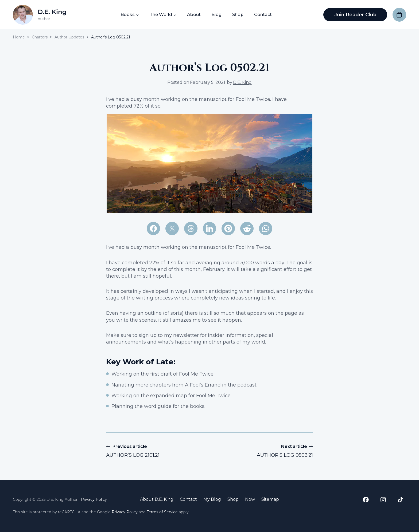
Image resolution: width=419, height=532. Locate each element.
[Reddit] (247, 228)
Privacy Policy (94, 499)
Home (19, 37)
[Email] (191, 228)
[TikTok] (400, 500)
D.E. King (242, 82)
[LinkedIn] (210, 228)
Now (250, 499)
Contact (263, 15)
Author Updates (69, 37)
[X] (172, 228)
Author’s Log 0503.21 (264, 451)
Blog (216, 15)
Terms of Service (162, 512)
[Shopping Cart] (399, 15)
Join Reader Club (355, 15)
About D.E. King (157, 499)
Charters (40, 37)
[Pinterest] (228, 228)
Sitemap (270, 499)
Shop (238, 15)
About (194, 15)
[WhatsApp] (266, 228)
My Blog (212, 499)
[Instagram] (383, 500)
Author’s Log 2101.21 (155, 451)
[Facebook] (153, 228)
